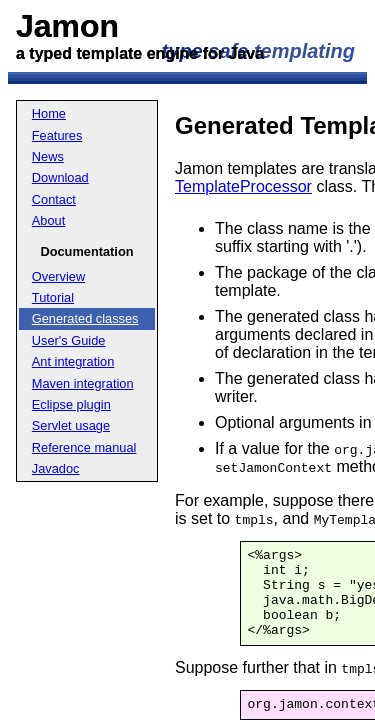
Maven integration (83, 383)
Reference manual (84, 447)
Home (49, 113)
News (48, 156)
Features (57, 135)
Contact (54, 199)
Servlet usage (71, 425)
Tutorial (53, 297)
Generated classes (85, 318)
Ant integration (73, 361)
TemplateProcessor (243, 186)
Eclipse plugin (71, 404)
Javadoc (56, 468)
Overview (58, 276)
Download (60, 177)
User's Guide (69, 340)
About (48, 220)
